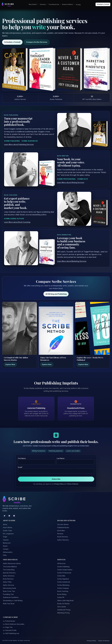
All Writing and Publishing (56, 294)
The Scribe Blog (9, 570)
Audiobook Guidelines (11, 597)
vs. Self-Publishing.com (11, 633)
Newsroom (7, 543)
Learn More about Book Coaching (17, 222)
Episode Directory (9, 573)
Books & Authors (69, 4)
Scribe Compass (63, 588)
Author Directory (63, 540)
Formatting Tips (8, 594)
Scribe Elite (61, 576)
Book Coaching (63, 591)
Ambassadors (8, 552)
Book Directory (63, 537)
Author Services (9, 585)
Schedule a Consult (12, 42)
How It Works (8, 527)
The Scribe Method (10, 567)
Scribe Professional (64, 573)
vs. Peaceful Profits (10, 630)
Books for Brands (63, 604)
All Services (61, 563)
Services (44, 4)
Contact (6, 549)
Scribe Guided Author (65, 570)
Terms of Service (73, 484)
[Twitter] (4, 516)
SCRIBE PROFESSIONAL (66, 179)
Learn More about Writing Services (71, 183)
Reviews (60, 534)
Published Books (63, 527)
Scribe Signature (63, 579)
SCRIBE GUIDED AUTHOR (14, 219)
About (5, 524)
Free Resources (55, 4)
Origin (5, 537)
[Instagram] (9, 516)
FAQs (5, 555)
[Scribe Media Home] (8, 4)
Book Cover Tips (9, 591)
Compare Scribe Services (37, 42)
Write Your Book (9, 604)
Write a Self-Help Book (65, 601)
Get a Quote (62, 607)
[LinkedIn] (14, 516)
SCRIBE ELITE (83, 179)
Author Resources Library (12, 563)
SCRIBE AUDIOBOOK (30, 141)
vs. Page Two (8, 627)
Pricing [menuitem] (78, 5)
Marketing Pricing (63, 613)
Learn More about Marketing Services (72, 261)
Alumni (5, 546)
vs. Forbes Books (9, 621)
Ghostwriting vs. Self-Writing (13, 601)
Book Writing (62, 594)
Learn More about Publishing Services (19, 144)
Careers (6, 540)
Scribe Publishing (63, 567)
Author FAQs (7, 582)
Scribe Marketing (63, 585)
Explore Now (10, 364)
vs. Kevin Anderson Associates (14, 624)
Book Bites (61, 531)
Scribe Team (7, 531)
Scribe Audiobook (64, 582)
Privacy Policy (59, 484)
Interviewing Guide (10, 588)
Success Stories (63, 524)
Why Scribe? (34, 4)
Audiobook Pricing (64, 610)
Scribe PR (61, 597)
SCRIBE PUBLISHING (12, 141)
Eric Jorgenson (8, 534)
